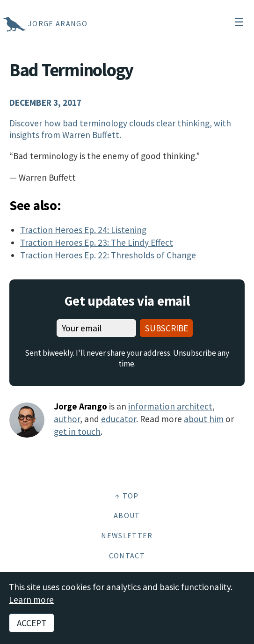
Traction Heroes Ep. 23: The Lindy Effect (97, 242)
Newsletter (127, 535)
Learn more (31, 600)
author (67, 419)
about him (204, 419)
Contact (127, 556)
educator (119, 419)
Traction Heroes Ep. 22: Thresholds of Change (108, 255)
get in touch (77, 432)
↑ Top (127, 496)
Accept (32, 623)
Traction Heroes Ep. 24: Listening (83, 230)
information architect (170, 406)
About (127, 515)
